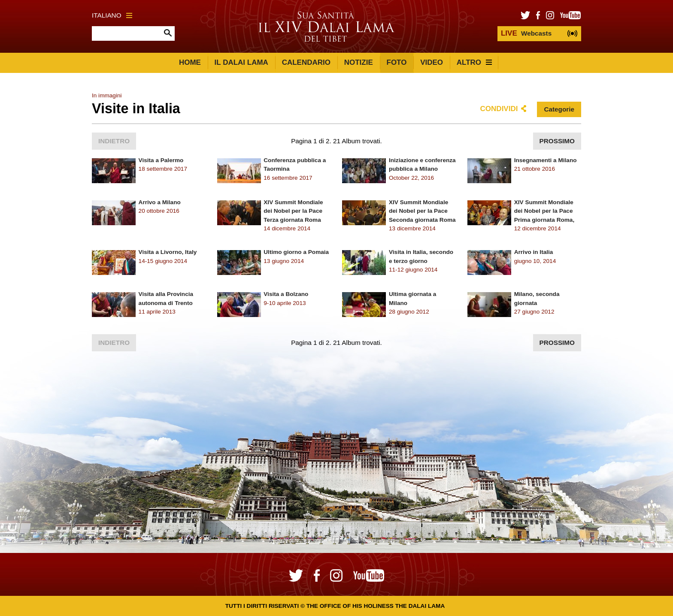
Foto (397, 62)
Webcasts (526, 33)
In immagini (107, 95)
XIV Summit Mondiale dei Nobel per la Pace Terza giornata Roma (293, 211)
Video (432, 62)
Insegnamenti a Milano (546, 160)
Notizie (359, 62)
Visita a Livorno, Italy (168, 252)
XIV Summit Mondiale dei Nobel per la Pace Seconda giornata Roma (422, 211)
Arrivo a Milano (160, 202)
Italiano (112, 15)
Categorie (559, 109)
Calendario (306, 62)
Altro (474, 62)
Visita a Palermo (161, 160)
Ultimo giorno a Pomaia (296, 252)
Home (190, 62)
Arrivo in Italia (534, 252)
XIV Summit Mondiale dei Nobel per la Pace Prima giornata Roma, (544, 211)
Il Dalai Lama (241, 62)
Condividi (499, 109)
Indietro (114, 141)
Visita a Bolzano (286, 294)
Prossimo (557, 141)
